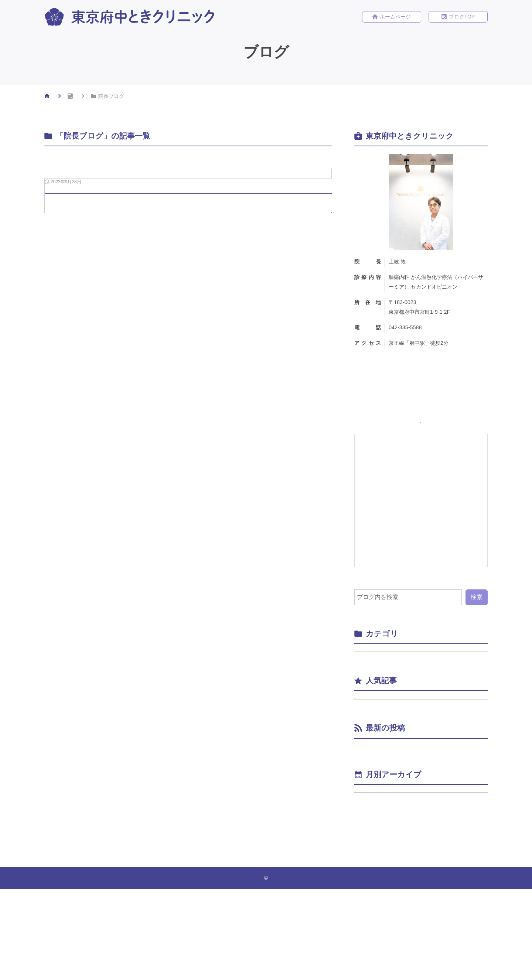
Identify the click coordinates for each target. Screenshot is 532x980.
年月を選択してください (391, 874)
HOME (59, 98)
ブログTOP (462, 17)
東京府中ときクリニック (268, 969)
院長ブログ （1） (384, 677)
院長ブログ (315, 176)
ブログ (98, 98)
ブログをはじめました (427, 743)
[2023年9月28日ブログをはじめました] (188, 231)
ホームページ (395, 17)
